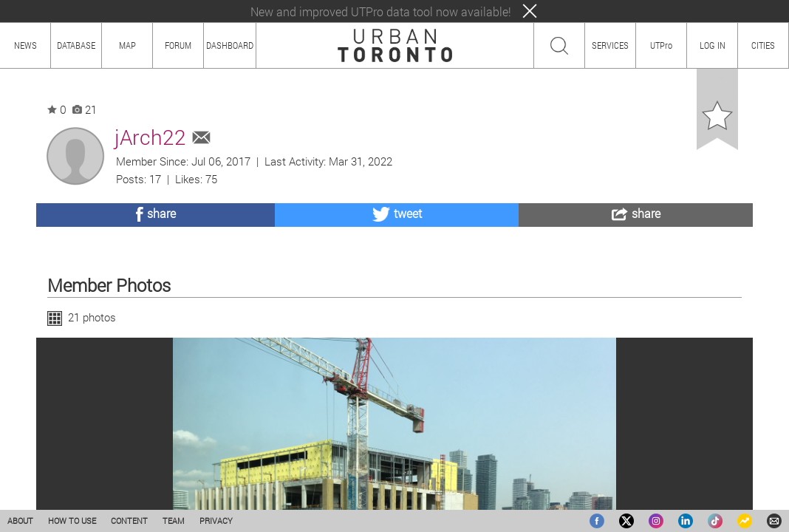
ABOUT (20, 521)
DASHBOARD (230, 45)
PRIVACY (216, 521)
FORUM (178, 45)
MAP (127, 45)
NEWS (25, 45)
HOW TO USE (72, 521)
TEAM (174, 521)
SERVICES (610, 45)
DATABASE (76, 45)
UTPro (661, 45)
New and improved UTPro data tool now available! (381, 11)
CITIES (763, 45)
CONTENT (129, 521)
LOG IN (713, 45)
